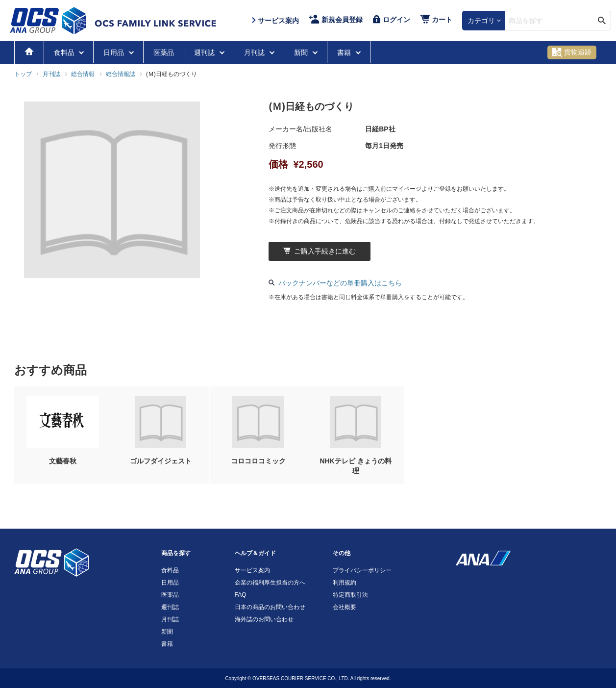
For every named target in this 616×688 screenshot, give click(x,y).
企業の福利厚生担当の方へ (270, 583)
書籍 (345, 52)
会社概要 (345, 607)
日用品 (115, 52)
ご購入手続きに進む (320, 251)
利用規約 (345, 583)
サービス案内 (252, 570)
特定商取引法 (350, 595)
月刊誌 (255, 52)
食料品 (65, 52)
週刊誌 (205, 52)
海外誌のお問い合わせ (264, 619)
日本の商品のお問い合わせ (270, 607)
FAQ (241, 595)
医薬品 (164, 52)
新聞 (302, 52)
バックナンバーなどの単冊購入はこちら (335, 283)
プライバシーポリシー (362, 570)
